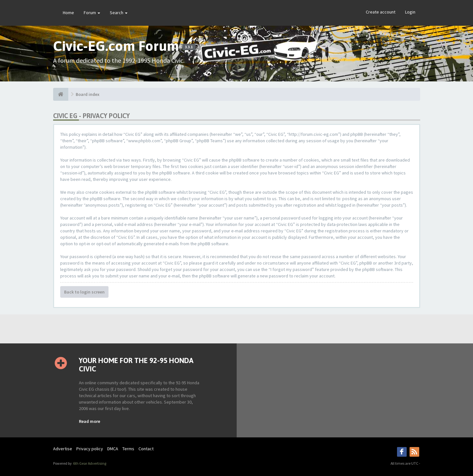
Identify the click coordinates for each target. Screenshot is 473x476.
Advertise (63, 449)
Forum (92, 13)
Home (68, 13)
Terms (128, 449)
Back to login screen (84, 292)
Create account (381, 12)
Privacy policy (90, 449)
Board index (88, 94)
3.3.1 (189, 47)
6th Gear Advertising (89, 463)
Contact (146, 449)
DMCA (113, 449)
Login (410, 12)
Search (119, 13)
